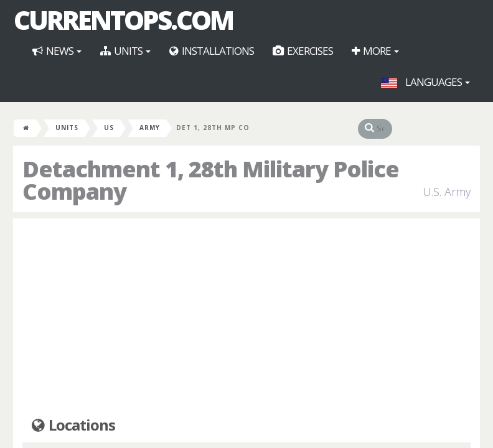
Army (150, 128)
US (109, 128)
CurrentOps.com (123, 20)
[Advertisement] (247, 318)
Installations (212, 51)
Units (125, 51)
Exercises (303, 51)
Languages (425, 82)
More (375, 51)
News (57, 51)
